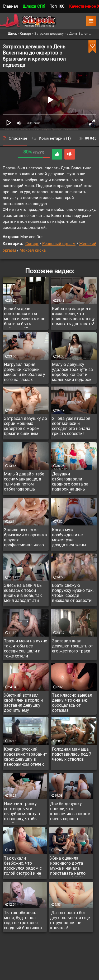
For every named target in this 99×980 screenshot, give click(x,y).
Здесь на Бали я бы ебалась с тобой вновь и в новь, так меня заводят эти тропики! (23, 594)
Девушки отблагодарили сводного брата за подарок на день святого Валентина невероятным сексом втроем (73, 482)
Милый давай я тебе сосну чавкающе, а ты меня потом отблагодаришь (24, 482)
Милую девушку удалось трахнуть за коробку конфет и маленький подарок (72, 372)
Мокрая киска (33, 250)
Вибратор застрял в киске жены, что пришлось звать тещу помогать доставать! (73, 316)
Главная (10, 6)
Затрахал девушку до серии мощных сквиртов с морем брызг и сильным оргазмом (25, 427)
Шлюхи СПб (34, 6)
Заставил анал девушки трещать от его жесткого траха (72, 646)
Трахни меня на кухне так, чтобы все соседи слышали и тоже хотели (25, 648)
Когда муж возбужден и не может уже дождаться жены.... (71, 537)
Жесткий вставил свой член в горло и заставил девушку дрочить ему (23, 703)
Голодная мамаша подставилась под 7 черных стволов (72, 754)
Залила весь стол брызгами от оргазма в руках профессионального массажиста (25, 538)
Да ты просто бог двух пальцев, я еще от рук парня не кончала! (70, 920)
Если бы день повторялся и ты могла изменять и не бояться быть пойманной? (25, 317)
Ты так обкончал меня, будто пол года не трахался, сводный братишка (23, 920)
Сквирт (32, 244)
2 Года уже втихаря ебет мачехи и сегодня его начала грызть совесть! (71, 426)
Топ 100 (57, 6)
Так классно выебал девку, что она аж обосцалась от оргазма (72, 703)
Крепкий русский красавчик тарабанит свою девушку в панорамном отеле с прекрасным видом (25, 757)
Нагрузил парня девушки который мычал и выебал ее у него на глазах (25, 372)
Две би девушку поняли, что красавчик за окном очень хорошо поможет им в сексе (70, 812)
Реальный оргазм (59, 244)
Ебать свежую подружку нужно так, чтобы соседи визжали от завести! (73, 593)
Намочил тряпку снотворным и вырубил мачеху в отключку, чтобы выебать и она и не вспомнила (23, 812)
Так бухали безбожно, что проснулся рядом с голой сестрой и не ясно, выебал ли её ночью (23, 866)
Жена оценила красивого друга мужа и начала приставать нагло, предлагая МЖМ (68, 866)
